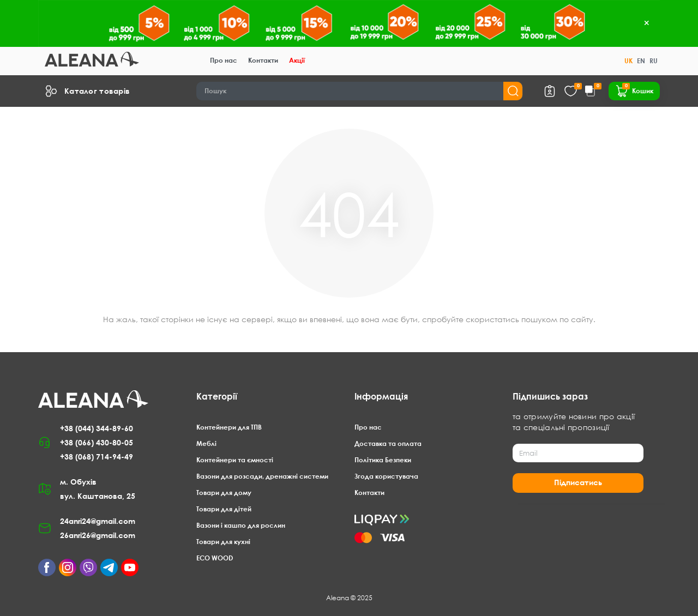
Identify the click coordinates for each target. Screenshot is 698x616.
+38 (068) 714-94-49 (97, 457)
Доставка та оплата (388, 443)
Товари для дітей (224, 509)
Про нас (224, 60)
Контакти (263, 60)
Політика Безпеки (383, 460)
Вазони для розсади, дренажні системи (262, 476)
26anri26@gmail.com (98, 535)
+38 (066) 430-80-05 (97, 442)
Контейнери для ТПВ (229, 427)
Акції (297, 60)
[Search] (360, 91)
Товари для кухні (223, 542)
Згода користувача (386, 476)
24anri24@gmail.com (98, 521)
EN (641, 61)
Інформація (381, 396)
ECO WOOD (215, 558)
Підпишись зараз (550, 396)
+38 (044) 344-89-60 (97, 428)
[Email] (578, 453)
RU (654, 61)
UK (628, 61)
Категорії (217, 396)
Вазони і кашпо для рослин (241, 525)
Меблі (206, 443)
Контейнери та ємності (235, 460)
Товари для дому (224, 493)
